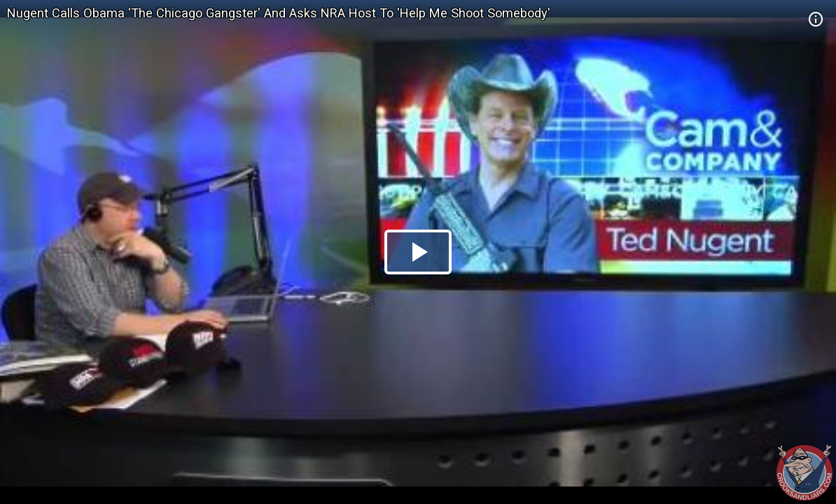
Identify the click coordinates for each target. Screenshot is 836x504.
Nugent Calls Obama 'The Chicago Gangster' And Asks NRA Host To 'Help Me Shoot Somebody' (279, 13)
